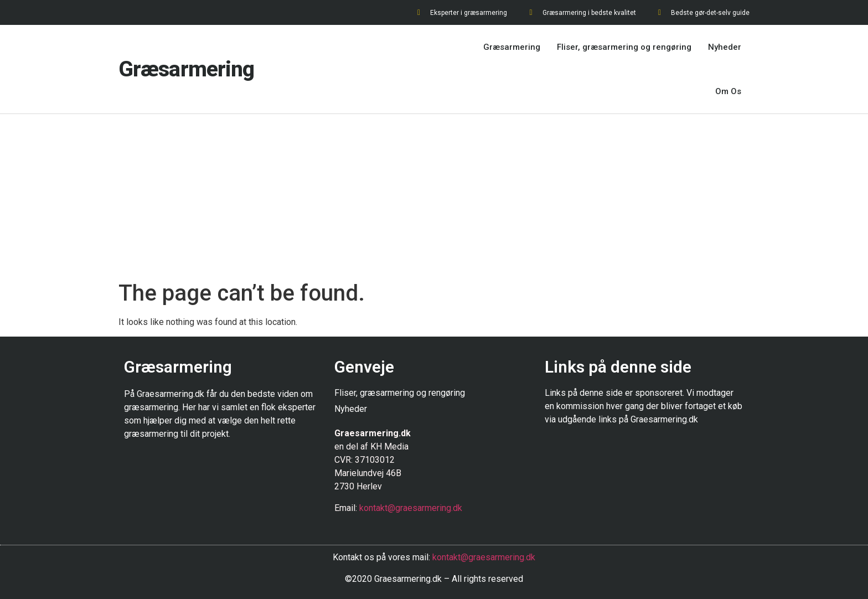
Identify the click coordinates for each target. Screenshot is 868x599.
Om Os (728, 91)
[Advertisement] (434, 197)
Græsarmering (186, 69)
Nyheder (725, 47)
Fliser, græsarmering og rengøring (624, 47)
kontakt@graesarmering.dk (411, 508)
